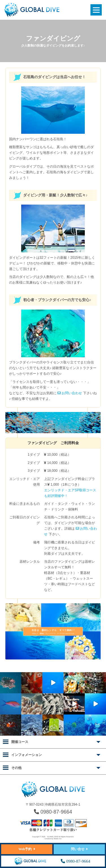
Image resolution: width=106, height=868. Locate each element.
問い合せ (78, 849)
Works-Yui (58, 839)
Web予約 (25, 849)
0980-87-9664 (53, 812)
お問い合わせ (70, 393)
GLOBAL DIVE (52, 837)
